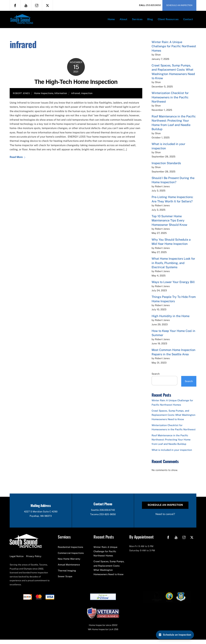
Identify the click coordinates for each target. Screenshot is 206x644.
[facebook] (15, 5)
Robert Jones (21, 97)
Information (61, 97)
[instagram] (37, 5)
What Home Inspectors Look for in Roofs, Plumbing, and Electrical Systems (173, 266)
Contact (188, 21)
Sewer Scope (65, 581)
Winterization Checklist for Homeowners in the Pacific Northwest (170, 101)
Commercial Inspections (71, 557)
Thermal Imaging (67, 575)
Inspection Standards (166, 166)
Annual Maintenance (69, 569)
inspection (87, 97)
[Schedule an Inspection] (175, 635)
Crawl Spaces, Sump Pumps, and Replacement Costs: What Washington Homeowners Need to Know (173, 418)
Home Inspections (44, 97)
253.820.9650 (153, 5)
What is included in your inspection (172, 453)
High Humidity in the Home (171, 319)
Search (156, 377)
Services (137, 21)
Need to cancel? (165, 518)
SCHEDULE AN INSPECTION (179, 5)
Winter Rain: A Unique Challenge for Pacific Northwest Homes (174, 50)
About (123, 21)
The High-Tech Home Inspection (76, 85)
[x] (47, 5)
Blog (150, 21)
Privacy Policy (34, 561)
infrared (76, 97)
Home (111, 21)
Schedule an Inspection (165, 509)
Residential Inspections (70, 551)
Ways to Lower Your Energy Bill (173, 285)
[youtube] (26, 5)
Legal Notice (17, 561)
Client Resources (168, 21)
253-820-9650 (108, 518)
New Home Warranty (69, 563)
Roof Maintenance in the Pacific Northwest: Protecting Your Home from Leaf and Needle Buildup (171, 443)
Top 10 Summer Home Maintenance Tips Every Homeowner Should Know (169, 224)
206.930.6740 (108, 514)
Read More (16, 161)
